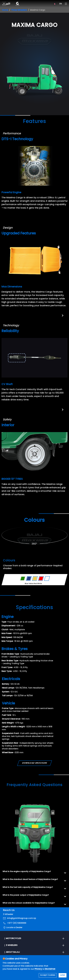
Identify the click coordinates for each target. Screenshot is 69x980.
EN (61, 4)
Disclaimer (50, 969)
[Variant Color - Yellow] (35, 578)
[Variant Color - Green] (23, 578)
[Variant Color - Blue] (29, 578)
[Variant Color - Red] (41, 578)
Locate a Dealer (14, 929)
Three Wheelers (19, 10)
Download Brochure (34, 764)
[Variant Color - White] (47, 578)
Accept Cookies (48, 975)
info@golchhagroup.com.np (22, 920)
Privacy (38, 969)
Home (5, 10)
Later (63, 975)
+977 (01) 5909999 (17, 924)
